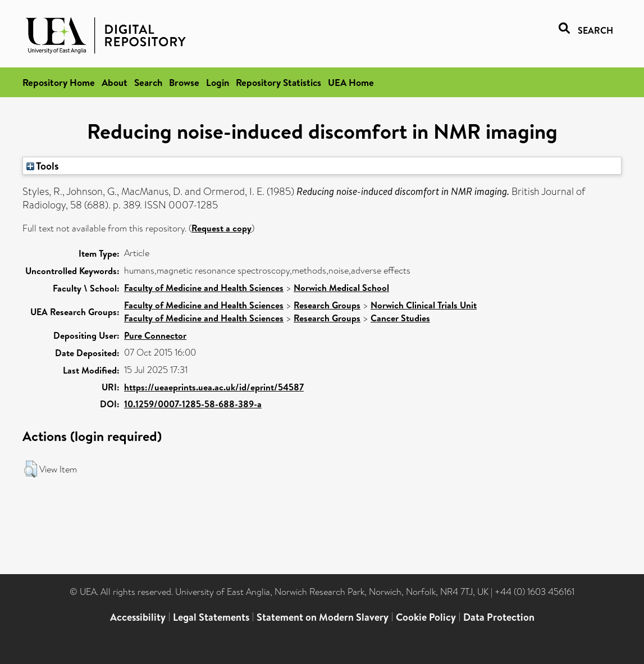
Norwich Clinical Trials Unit (424, 305)
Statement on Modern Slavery (323, 617)
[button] (31, 469)
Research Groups (327, 305)
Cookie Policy (426, 617)
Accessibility (138, 617)
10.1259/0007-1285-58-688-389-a (193, 404)
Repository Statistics (278, 82)
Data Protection (499, 617)
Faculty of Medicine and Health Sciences (204, 288)
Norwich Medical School (341, 288)
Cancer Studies (400, 318)
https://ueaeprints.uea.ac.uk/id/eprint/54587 (214, 387)
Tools (43, 166)
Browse (184, 82)
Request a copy (221, 228)
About (115, 82)
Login (218, 82)
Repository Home (59, 82)
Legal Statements (211, 617)
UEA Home (351, 82)
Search (148, 82)
